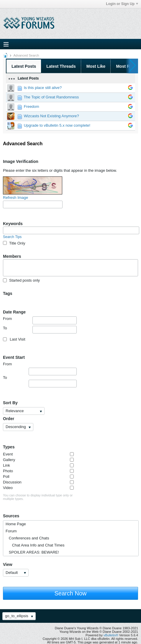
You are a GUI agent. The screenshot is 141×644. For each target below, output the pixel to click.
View (8, 564)
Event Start (14, 357)
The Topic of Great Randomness (51, 97)
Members (12, 256)
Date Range (14, 312)
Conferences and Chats (27, 538)
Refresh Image (15, 198)
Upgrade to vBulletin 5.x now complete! (57, 125)
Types (9, 447)
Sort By (10, 403)
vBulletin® (111, 635)
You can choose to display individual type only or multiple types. (38, 497)
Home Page (16, 524)
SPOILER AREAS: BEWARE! (32, 552)
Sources (11, 516)
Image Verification (21, 161)
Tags (8, 293)
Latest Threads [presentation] (61, 66)
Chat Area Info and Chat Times (35, 545)
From (40, 320)
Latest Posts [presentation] (24, 66)
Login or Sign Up (122, 4)
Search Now (71, 593)
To (40, 330)
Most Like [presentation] (96, 66)
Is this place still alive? (43, 88)
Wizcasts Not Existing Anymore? (51, 116)
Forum (11, 531)
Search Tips (12, 237)
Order (9, 419)
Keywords (13, 224)
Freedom (32, 106)
